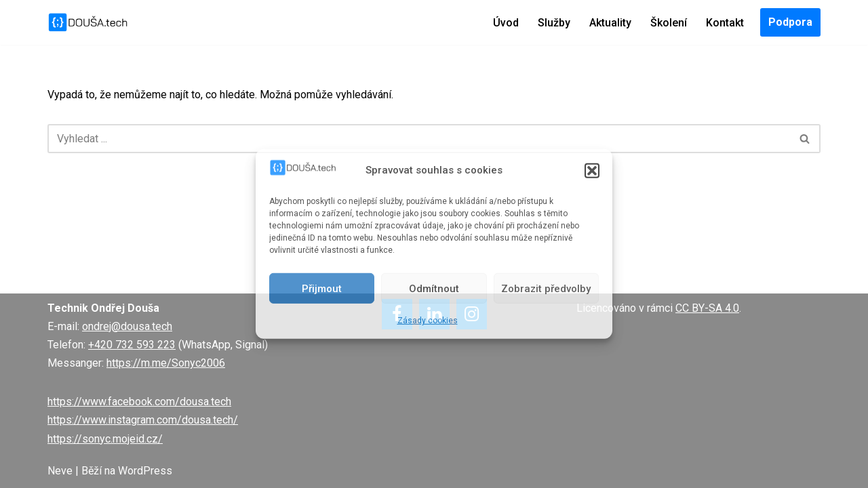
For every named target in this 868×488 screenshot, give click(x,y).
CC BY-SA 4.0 (707, 308)
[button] (592, 170)
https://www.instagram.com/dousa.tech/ (143, 420)
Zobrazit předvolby (546, 289)
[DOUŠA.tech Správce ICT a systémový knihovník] (88, 22)
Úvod (506, 23)
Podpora (790, 22)
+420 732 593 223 (132, 345)
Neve (60, 471)
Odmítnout (434, 289)
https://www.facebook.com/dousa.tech (139, 402)
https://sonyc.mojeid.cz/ (105, 439)
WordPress (145, 471)
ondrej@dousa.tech (127, 326)
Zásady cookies (428, 321)
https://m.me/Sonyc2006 (166, 363)
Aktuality (610, 23)
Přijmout (322, 289)
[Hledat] (419, 139)
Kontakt (725, 23)
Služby (554, 23)
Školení (669, 23)
